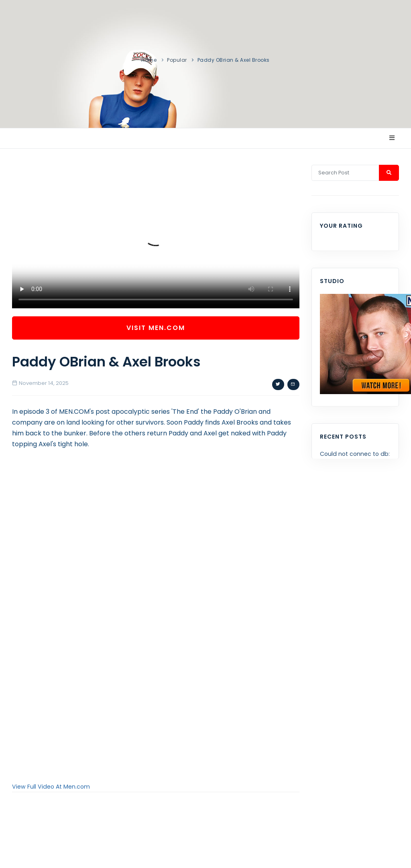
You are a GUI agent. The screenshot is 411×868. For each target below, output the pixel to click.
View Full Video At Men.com (51, 787)
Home (149, 60)
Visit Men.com (156, 328)
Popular (177, 60)
